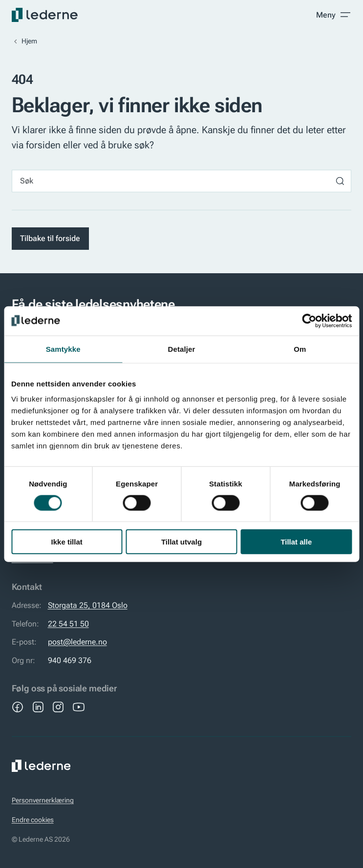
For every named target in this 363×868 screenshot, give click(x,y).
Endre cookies (33, 820)
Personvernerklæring (43, 800)
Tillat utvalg (181, 542)
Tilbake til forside (50, 238)
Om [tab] (300, 349)
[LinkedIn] (38, 707)
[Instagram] (58, 707)
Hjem (29, 41)
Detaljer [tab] (182, 349)
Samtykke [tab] (63, 349)
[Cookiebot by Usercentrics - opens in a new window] (309, 321)
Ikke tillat (67, 542)
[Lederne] (45, 15)
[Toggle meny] (334, 15)
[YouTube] (79, 707)
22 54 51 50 (68, 624)
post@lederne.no (77, 642)
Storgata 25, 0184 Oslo (88, 605)
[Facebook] (18, 707)
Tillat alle (296, 542)
